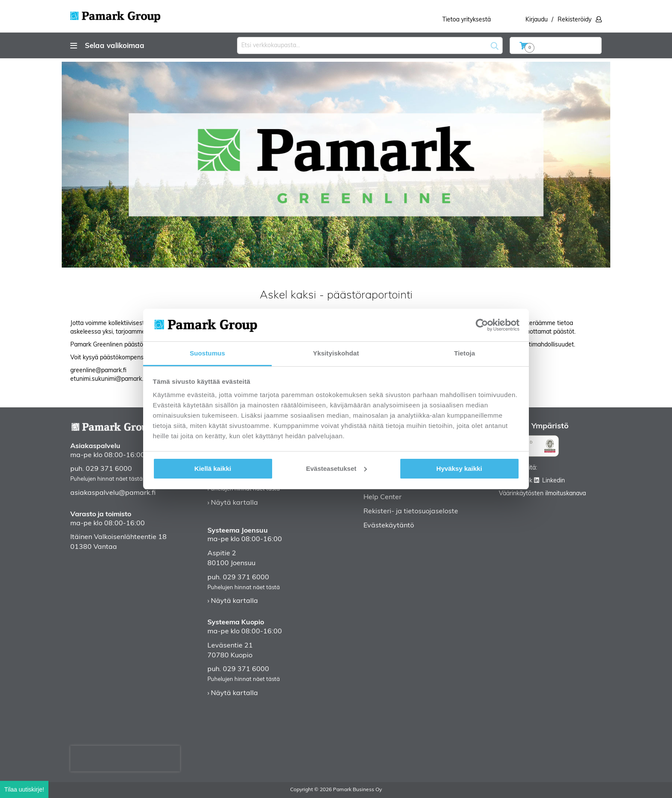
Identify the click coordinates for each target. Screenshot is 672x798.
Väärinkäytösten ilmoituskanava (542, 494)
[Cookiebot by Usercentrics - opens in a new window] (482, 325)
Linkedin (553, 481)
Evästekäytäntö (389, 526)
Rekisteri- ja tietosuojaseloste (411, 512)
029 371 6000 (109, 469)
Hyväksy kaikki (459, 468)
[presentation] (125, 759)
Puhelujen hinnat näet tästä (106, 479)
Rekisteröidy (574, 20)
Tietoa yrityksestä (466, 20)
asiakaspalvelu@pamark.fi (113, 493)
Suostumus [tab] (208, 353)
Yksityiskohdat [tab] (336, 353)
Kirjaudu (537, 20)
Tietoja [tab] (465, 353)
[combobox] (370, 45)
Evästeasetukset (336, 468)
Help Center (382, 497)
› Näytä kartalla (233, 503)
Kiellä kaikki (213, 468)
